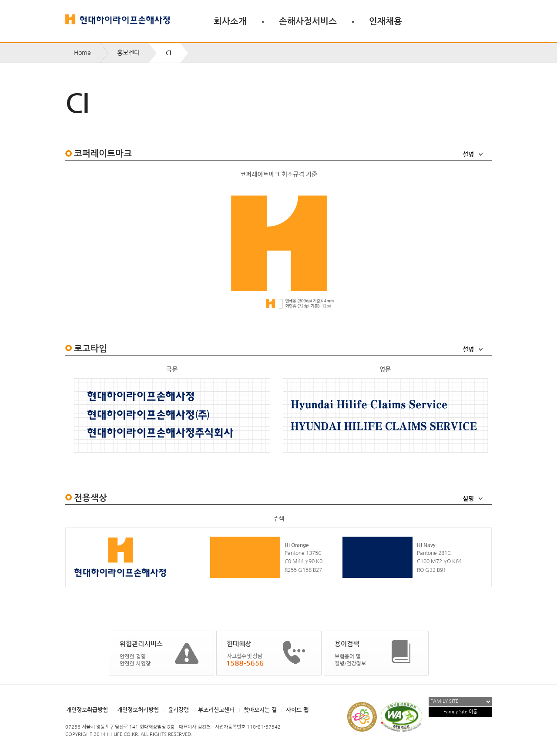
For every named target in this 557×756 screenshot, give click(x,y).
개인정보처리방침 (138, 710)
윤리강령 (178, 710)
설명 (468, 154)
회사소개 (230, 21)
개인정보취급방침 (87, 710)
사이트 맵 (297, 710)
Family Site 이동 (460, 712)
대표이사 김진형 (195, 727)
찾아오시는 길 (260, 710)
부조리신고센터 (216, 710)
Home (82, 53)
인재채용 (386, 21)
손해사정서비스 (308, 21)
